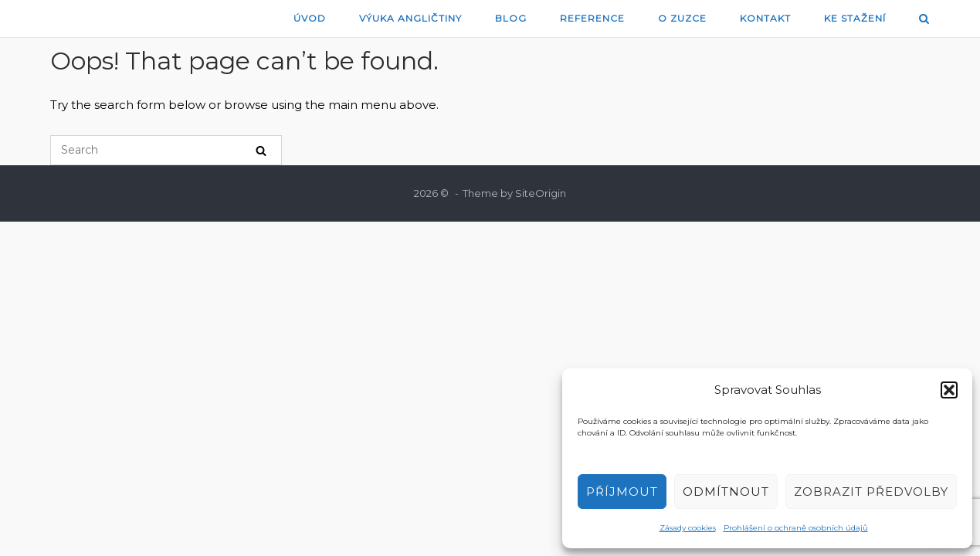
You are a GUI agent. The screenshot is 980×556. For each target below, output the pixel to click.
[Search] (261, 150)
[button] (949, 390)
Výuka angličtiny (410, 18)
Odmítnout (726, 492)
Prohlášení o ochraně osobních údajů (796, 528)
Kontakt (765, 18)
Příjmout (622, 492)
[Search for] (166, 150)
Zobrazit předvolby (871, 492)
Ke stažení (855, 18)
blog (511, 18)
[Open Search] (924, 20)
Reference (592, 18)
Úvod (310, 18)
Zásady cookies (688, 528)
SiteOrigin (541, 193)
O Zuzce (682, 18)
